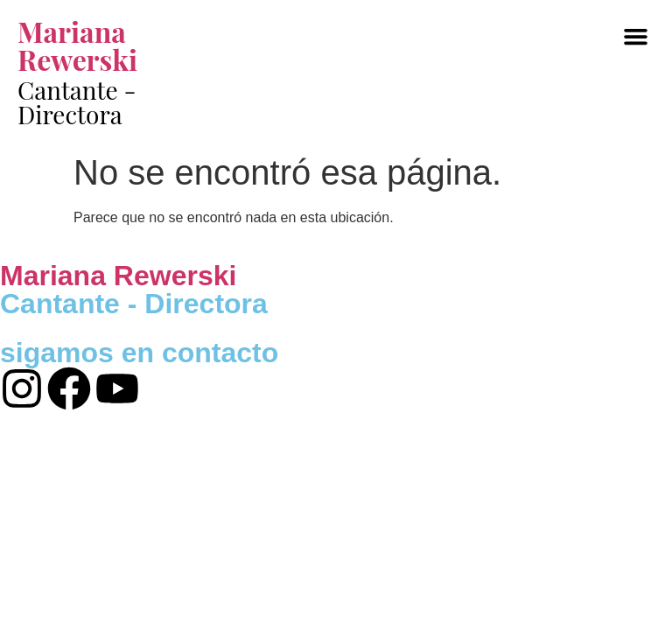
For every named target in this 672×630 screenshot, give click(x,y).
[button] (636, 37)
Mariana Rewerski (77, 45)
